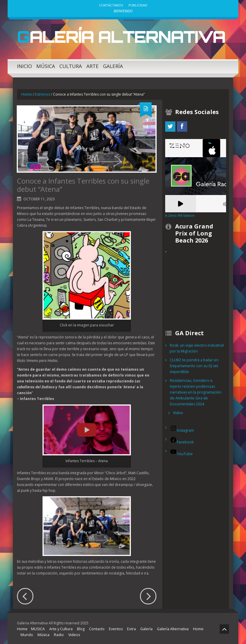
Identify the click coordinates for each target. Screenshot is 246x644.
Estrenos (42, 93)
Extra (128, 628)
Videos (72, 634)
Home (27, 93)
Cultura (71, 65)
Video (178, 406)
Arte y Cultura (59, 628)
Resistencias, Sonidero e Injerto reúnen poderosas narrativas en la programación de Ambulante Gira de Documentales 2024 (197, 388)
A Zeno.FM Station (179, 214)
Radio (57, 634)
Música (46, 65)
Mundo (26, 634)
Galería (113, 65)
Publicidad (138, 5)
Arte (93, 65)
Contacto (95, 628)
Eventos (113, 628)
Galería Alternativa (114, 36)
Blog (79, 628)
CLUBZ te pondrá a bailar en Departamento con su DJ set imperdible (194, 365)
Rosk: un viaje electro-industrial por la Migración (196, 347)
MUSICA (37, 628)
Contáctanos (111, 5)
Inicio (24, 65)
